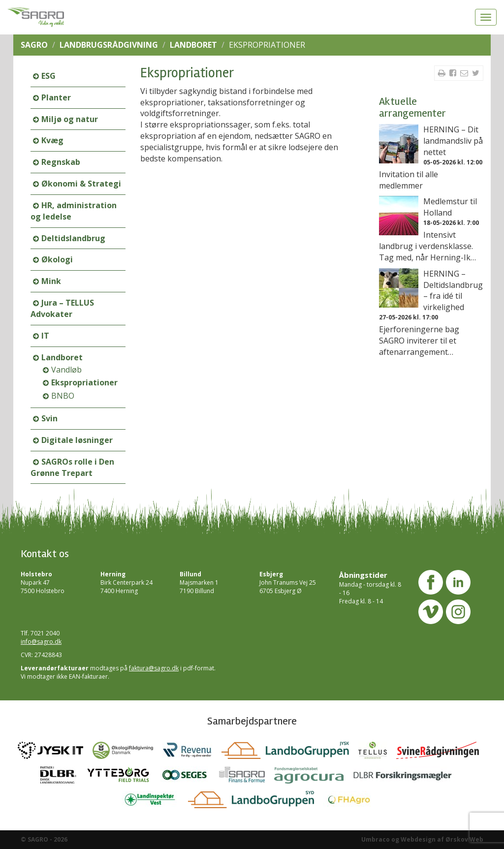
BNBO (63, 396)
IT (45, 336)
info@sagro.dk (41, 642)
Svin (49, 418)
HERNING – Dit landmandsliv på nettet (453, 141)
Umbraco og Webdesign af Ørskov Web (422, 839)
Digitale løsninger (77, 440)
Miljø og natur (70, 119)
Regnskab (61, 162)
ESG (48, 76)
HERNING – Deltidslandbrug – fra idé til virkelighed (453, 291)
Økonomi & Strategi (81, 184)
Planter (56, 97)
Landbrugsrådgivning (109, 45)
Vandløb (66, 370)
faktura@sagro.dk (154, 668)
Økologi (57, 259)
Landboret (193, 45)
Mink (51, 281)
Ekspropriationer (84, 382)
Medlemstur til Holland (450, 207)
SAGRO (34, 45)
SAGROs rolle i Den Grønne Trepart (72, 467)
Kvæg (52, 140)
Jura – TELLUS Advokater (62, 308)
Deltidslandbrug (73, 238)
